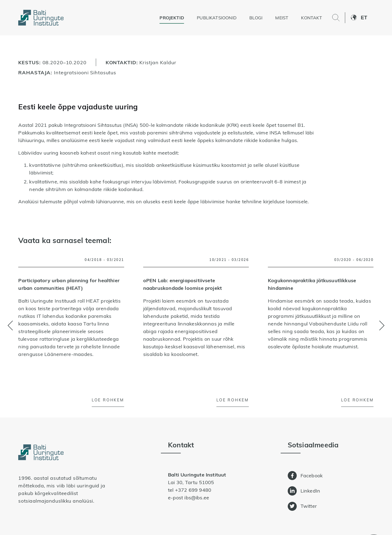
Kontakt (311, 18)
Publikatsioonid (217, 18)
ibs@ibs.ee (197, 498)
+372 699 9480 (193, 490)
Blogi (256, 18)
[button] (367, 18)
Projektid (172, 18)
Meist (282, 18)
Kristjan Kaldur (158, 62)
